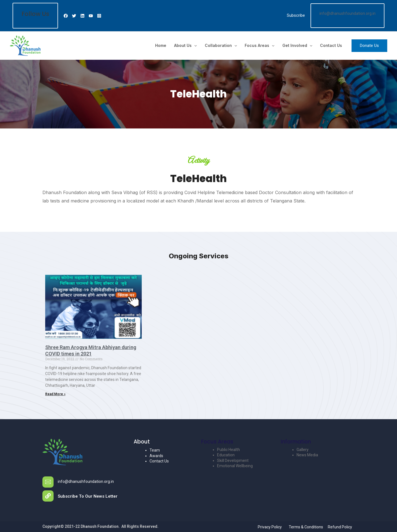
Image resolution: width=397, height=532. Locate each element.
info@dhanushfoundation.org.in (86, 481)
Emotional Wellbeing (235, 466)
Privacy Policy (270, 527)
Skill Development (233, 461)
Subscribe (296, 15)
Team (155, 450)
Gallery (303, 450)
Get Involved (297, 46)
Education (226, 455)
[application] (194, 46)
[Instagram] (99, 16)
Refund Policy (340, 527)
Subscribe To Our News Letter (88, 496)
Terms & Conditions (306, 527)
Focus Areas (259, 46)
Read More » (55, 394)
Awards (156, 456)
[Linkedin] (82, 16)
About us (185, 46)
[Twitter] (74, 16)
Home (161, 45)
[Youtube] (91, 16)
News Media (307, 455)
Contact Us (331, 45)
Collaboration (221, 46)
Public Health (228, 450)
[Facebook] (66, 16)
